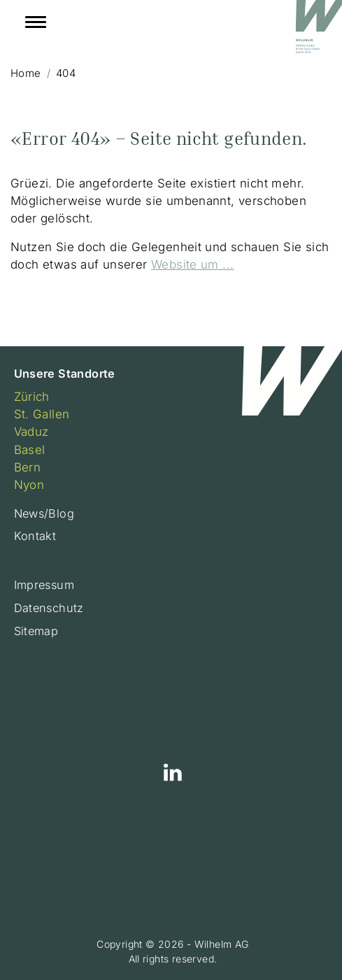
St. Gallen (42, 414)
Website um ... (192, 264)
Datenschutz (49, 608)
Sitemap (36, 631)
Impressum (44, 585)
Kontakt (35, 536)
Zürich (32, 397)
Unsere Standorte (65, 374)
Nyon (29, 485)
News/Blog (44, 513)
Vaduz (31, 432)
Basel (30, 450)
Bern (28, 467)
